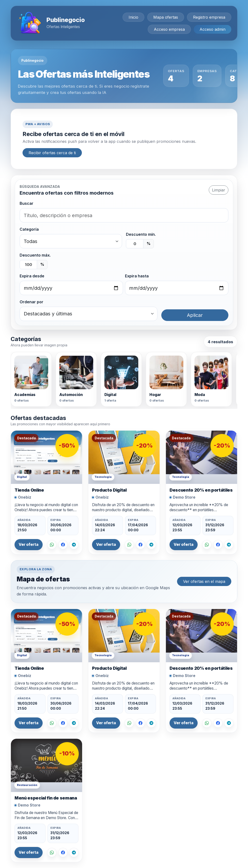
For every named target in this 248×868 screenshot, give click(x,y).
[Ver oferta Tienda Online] (46, 457)
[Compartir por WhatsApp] (52, 545)
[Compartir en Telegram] (74, 545)
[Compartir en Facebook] (63, 545)
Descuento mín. (141, 234)
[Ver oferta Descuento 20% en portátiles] (201, 457)
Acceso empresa (169, 29)
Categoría (29, 229)
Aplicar (195, 315)
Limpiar (219, 190)
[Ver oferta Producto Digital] (124, 457)
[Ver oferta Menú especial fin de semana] (46, 765)
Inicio (133, 17)
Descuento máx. (35, 255)
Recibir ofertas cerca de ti (52, 153)
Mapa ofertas (166, 17)
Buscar (27, 203)
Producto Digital (109, 490)
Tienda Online (29, 490)
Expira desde (32, 276)
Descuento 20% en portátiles (201, 490)
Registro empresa (209, 17)
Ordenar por (31, 302)
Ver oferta (29, 544)
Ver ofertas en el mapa (204, 581)
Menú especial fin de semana (46, 798)
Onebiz (25, 497)
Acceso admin (213, 29)
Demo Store (184, 497)
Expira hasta (137, 276)
